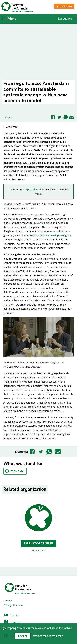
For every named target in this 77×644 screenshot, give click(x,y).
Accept (23, 636)
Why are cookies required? (48, 636)
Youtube (12, 615)
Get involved (64, 7)
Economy (14, 471)
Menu (9, 19)
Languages (65, 19)
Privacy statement (13, 605)
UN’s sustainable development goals (51, 235)
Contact (8, 600)
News (8, 117)
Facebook (12, 622)
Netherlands (39, 526)
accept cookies (30, 189)
